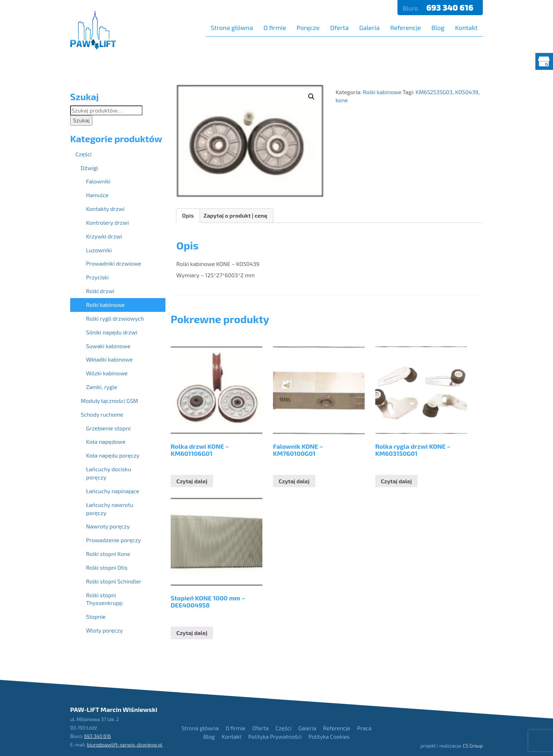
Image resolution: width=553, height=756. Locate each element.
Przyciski (97, 277)
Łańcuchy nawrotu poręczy (110, 509)
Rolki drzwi (100, 291)
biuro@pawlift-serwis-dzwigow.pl (125, 745)
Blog (438, 28)
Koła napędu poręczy (113, 455)
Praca (364, 728)
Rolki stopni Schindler (114, 581)
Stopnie (96, 616)
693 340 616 (451, 7)
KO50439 (467, 92)
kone (342, 100)
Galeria (369, 28)
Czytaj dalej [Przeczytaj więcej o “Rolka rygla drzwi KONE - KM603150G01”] (396, 481)
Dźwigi (89, 168)
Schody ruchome (102, 414)
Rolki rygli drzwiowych (115, 318)
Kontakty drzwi (105, 209)
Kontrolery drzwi (107, 222)
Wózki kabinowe (107, 373)
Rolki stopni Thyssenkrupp (104, 599)
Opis (188, 215)
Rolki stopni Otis (107, 567)
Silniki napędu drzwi (112, 332)
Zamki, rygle (102, 387)
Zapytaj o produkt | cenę (235, 215)
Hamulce (97, 195)
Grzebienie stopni (108, 428)
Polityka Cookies (329, 736)
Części (84, 154)
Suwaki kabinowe (108, 346)
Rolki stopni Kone (108, 554)
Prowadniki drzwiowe (114, 263)
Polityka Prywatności (275, 736)
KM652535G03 (434, 92)
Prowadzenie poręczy (114, 540)
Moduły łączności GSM (110, 401)
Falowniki (98, 181)
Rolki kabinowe (382, 92)
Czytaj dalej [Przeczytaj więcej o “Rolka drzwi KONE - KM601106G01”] (192, 481)
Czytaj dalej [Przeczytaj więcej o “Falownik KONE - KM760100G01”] (294, 481)
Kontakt (466, 28)
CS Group (473, 746)
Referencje (405, 28)
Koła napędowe (106, 441)
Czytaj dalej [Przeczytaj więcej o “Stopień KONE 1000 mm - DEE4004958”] (192, 633)
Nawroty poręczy (108, 526)
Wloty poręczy (104, 630)
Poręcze (308, 28)
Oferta (339, 28)
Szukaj (81, 120)
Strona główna (232, 28)
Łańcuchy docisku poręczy (109, 473)
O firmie (275, 28)
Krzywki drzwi (104, 236)
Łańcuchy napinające (113, 491)
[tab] (188, 216)
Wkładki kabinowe (109, 359)
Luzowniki (99, 250)
